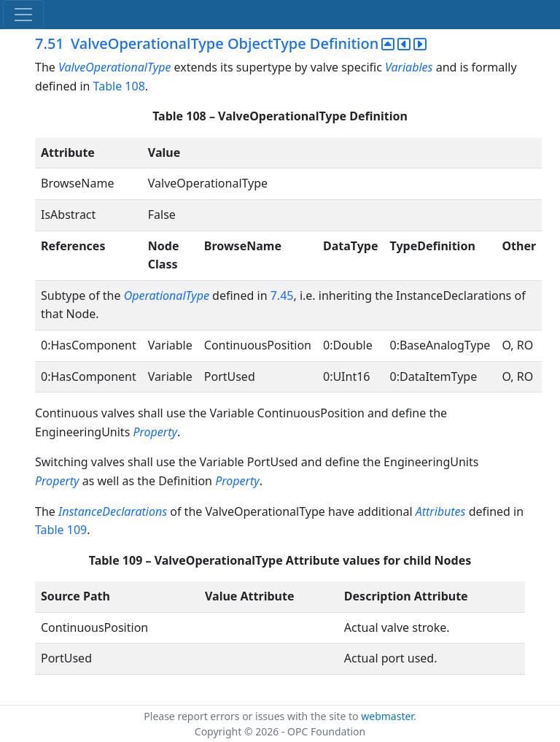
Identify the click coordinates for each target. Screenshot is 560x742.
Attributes (441, 511)
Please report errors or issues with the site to (252, 716)
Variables (409, 67)
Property (155, 432)
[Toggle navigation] (23, 15)
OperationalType (167, 295)
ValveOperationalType (114, 67)
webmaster (387, 716)
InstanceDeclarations (113, 511)
